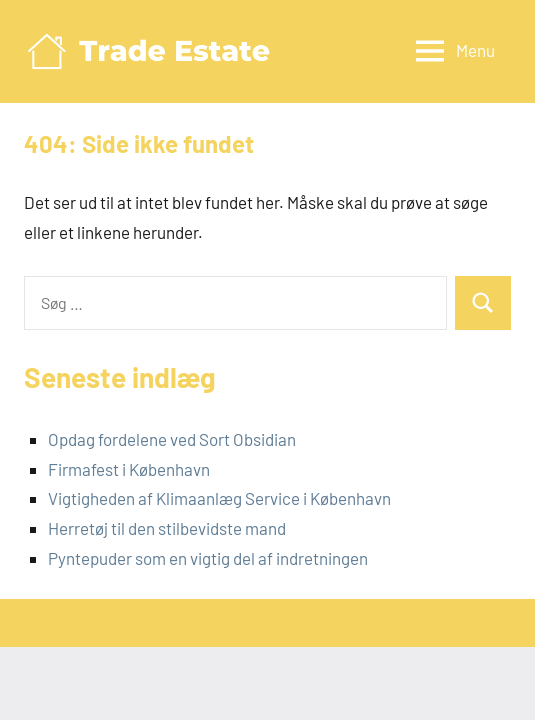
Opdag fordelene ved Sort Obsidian (172, 439)
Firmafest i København (129, 469)
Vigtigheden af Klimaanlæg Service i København (219, 498)
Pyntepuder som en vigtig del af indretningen (208, 558)
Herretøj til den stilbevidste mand (167, 528)
